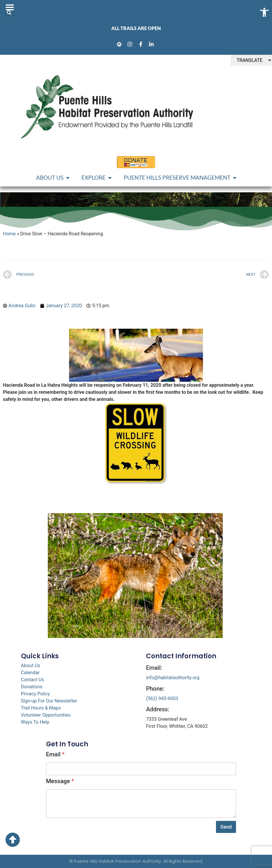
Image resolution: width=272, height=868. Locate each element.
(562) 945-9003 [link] (162, 698)
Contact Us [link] (33, 680)
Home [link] (9, 234)
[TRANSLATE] (251, 60)
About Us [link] (31, 666)
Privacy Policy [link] (36, 694)
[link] (120, 44)
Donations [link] (32, 687)
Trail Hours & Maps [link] (41, 708)
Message (60, 781)
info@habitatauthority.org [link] (173, 678)
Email (55, 754)
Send (226, 827)
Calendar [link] (30, 673)
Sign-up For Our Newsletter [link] (49, 701)
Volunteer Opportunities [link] (46, 715)
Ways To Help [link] (35, 722)
